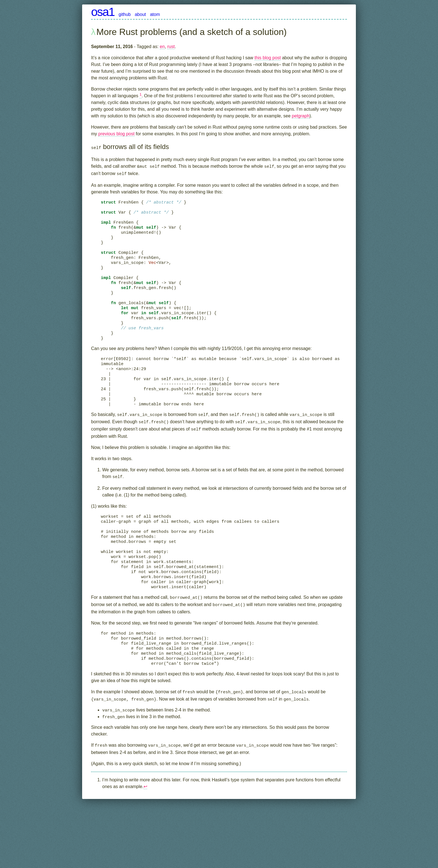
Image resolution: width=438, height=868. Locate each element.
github (125, 14)
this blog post (268, 58)
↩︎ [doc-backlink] (145, 851)
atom (155, 14)
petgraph (301, 116)
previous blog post (116, 134)
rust (171, 47)
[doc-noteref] (140, 96)
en (162, 47)
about (140, 14)
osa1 (103, 12)
